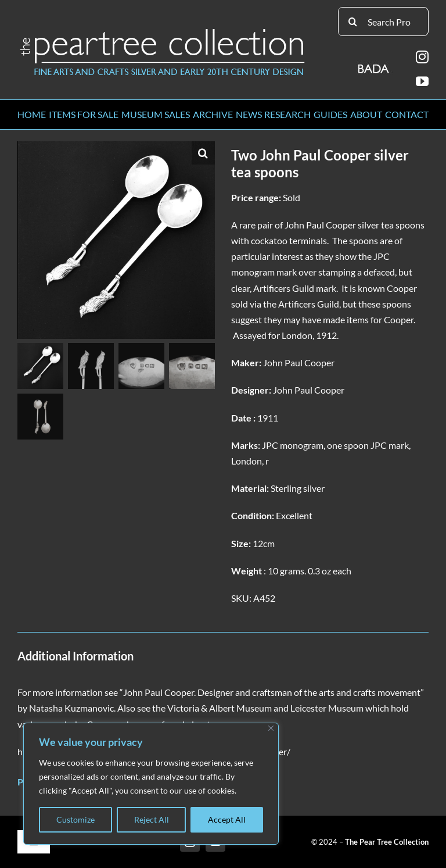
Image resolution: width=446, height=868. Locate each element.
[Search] (353, 22)
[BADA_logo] (374, 65)
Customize (75, 819)
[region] (151, 784)
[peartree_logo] (163, 31)
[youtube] (422, 81)
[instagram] (422, 57)
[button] (203, 153)
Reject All (152, 819)
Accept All (227, 819)
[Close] (271, 728)
